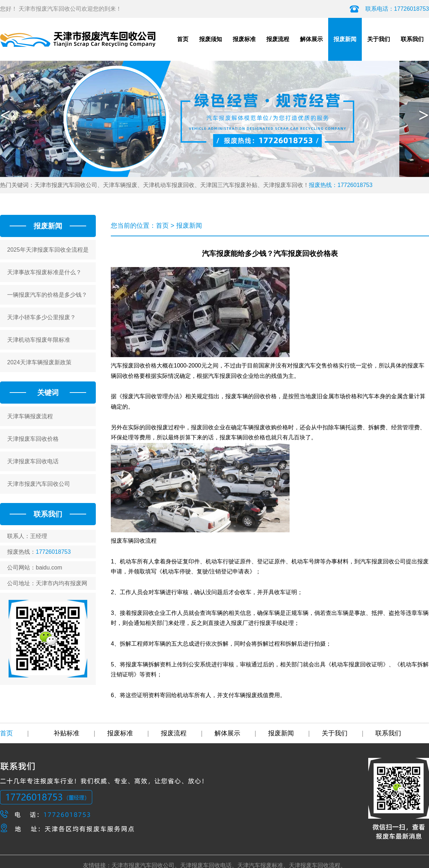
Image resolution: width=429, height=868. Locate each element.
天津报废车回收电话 (33, 461)
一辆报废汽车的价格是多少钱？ (47, 295)
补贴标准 (75, 733)
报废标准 (244, 39)
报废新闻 (345, 39)
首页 (183, 39)
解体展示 (311, 39)
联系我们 (412, 39)
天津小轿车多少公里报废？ (41, 317)
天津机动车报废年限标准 (39, 340)
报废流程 (278, 39)
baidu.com (49, 568)
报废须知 (211, 39)
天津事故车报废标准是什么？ (44, 272)
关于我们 (379, 39)
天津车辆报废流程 (30, 416)
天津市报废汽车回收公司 (39, 484)
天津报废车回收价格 (33, 439)
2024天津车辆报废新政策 (39, 362)
